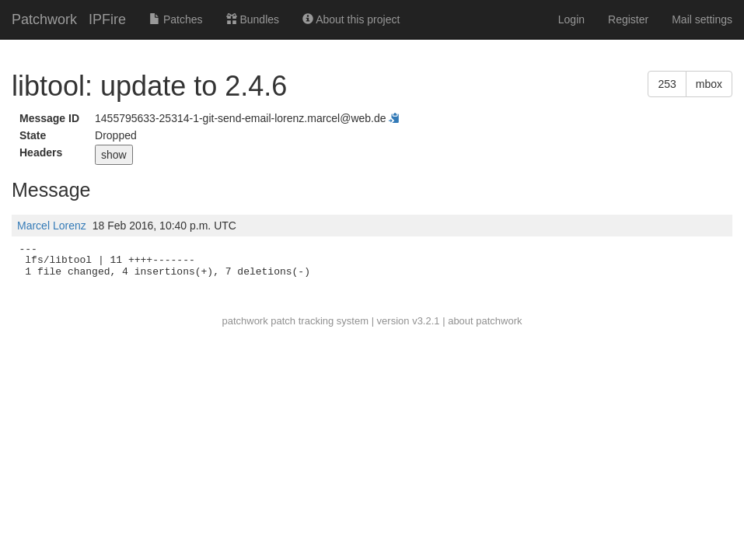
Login (571, 19)
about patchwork (485, 321)
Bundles (253, 19)
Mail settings (702, 19)
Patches (176, 19)
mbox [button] (709, 84)
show (114, 155)
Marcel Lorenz (52, 226)
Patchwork (44, 19)
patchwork (245, 321)
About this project (351, 19)
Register (628, 19)
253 (667, 84)
